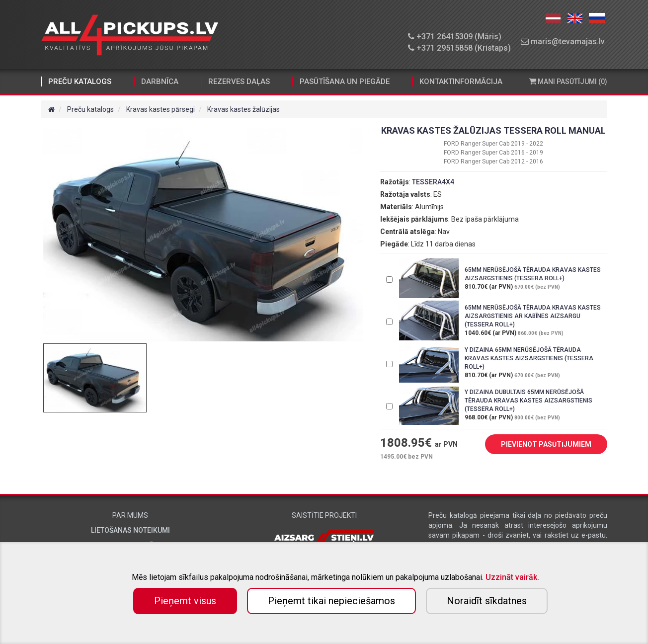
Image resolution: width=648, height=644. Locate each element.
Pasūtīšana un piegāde (345, 81)
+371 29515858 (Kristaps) (459, 48)
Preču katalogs (80, 81)
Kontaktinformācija (461, 81)
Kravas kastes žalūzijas (243, 109)
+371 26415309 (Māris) (455, 37)
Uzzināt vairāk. (512, 577)
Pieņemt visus (185, 601)
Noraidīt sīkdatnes (487, 601)
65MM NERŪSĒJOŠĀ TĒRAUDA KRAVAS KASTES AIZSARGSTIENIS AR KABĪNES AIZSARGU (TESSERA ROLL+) (533, 316)
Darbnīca (160, 81)
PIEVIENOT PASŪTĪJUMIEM (539, 445)
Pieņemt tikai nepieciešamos (331, 601)
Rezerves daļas (239, 81)
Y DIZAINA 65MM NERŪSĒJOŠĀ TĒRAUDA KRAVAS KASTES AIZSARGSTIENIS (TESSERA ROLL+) (529, 358)
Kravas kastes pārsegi (161, 109)
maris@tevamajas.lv (563, 41)
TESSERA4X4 (433, 182)
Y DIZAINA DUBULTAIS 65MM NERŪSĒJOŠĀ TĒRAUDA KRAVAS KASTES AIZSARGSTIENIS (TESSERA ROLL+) (528, 401)
